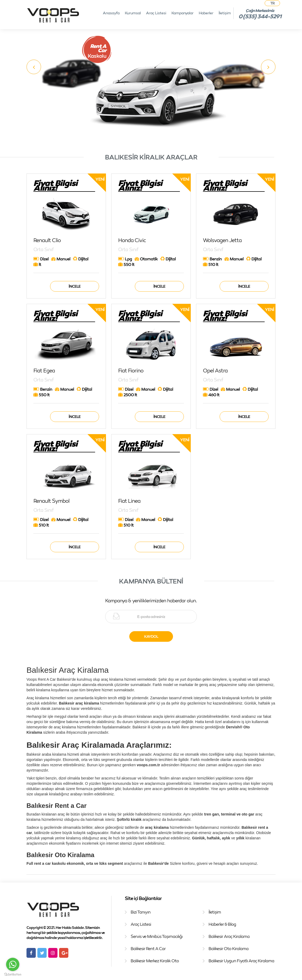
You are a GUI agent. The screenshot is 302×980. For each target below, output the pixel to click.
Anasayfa (111, 13)
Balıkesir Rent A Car (148, 948)
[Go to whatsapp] (13, 964)
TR (272, 3)
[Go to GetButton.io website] (13, 975)
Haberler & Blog (222, 924)
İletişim (225, 13)
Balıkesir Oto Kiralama (228, 948)
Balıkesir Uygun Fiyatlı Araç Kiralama (241, 961)
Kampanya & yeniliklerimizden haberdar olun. (151, 600)
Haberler (206, 13)
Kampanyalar (182, 13)
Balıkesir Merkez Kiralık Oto (155, 961)
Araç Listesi (156, 13)
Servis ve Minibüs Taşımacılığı (157, 936)
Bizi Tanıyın (141, 912)
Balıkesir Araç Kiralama (229, 936)
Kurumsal (133, 13)
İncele (75, 286)
